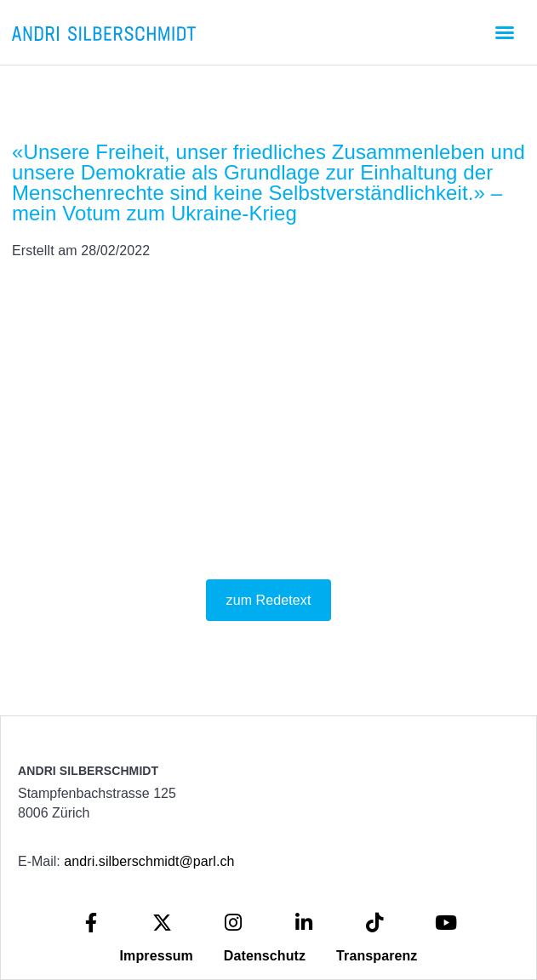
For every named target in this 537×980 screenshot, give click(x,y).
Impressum (157, 956)
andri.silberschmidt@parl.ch (149, 861)
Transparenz (377, 956)
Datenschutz (265, 956)
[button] (505, 32)
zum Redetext (269, 600)
